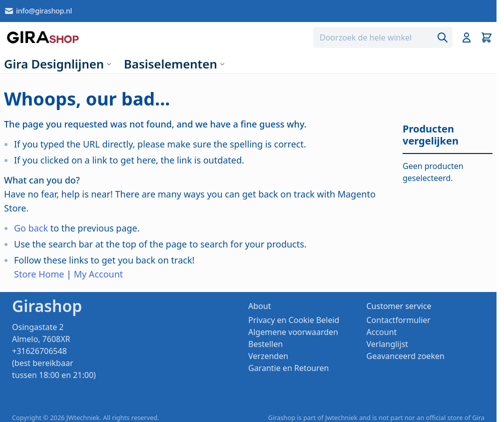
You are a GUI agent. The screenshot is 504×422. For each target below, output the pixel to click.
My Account (99, 274)
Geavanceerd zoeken (406, 356)
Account (382, 332)
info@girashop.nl (38, 11)
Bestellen (265, 344)
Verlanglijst (388, 344)
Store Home (39, 274)
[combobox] (383, 37)
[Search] (443, 37)
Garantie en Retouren (288, 368)
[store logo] (43, 37)
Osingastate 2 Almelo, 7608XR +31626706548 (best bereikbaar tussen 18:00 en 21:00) (54, 351)
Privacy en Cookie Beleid (294, 320)
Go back (31, 228)
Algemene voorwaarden (293, 332)
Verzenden (268, 356)
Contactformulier (399, 320)
